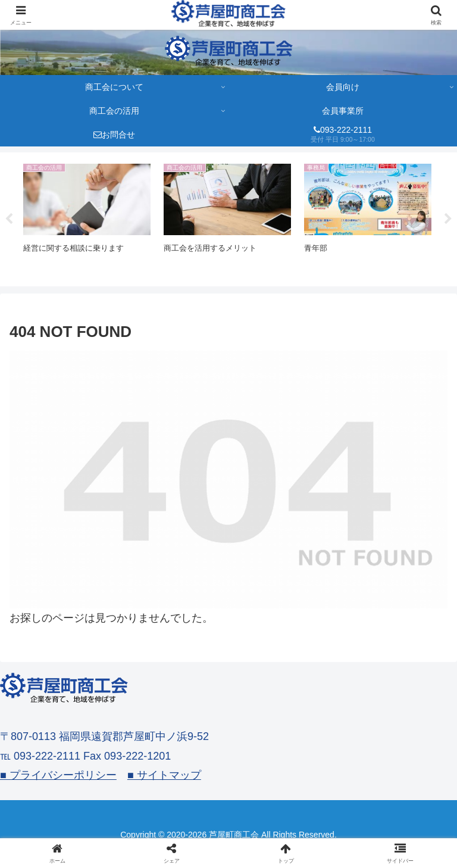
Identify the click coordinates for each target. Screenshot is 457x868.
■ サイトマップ (164, 775)
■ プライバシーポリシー (58, 775)
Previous (9, 219)
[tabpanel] (87, 217)
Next (448, 219)
